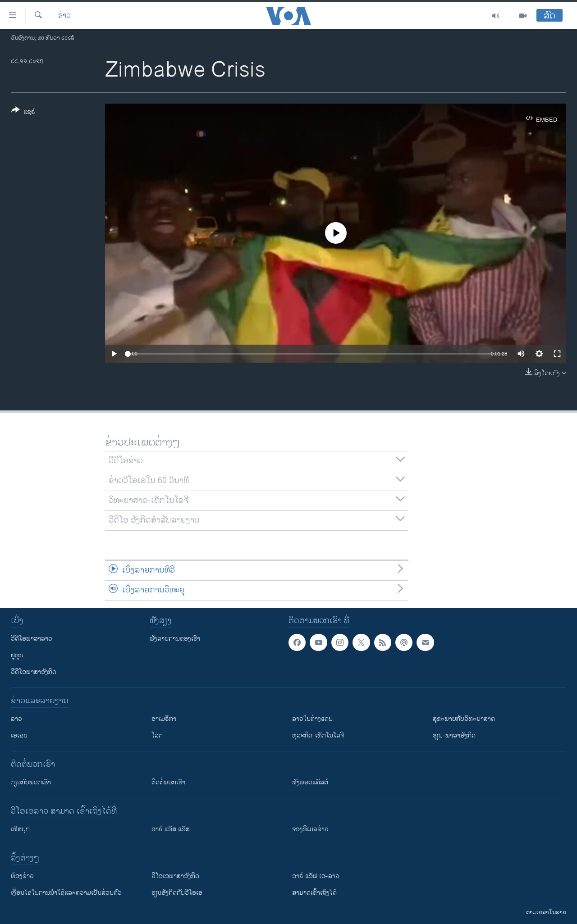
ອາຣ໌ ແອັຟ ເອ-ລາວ (316, 876)
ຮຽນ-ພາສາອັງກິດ (454, 735)
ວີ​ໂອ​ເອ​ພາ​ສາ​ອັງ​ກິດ (175, 876)
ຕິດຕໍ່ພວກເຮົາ (168, 782)
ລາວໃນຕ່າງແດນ (312, 719)
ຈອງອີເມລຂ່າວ (310, 829)
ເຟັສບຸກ (20, 829)
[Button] (23, 113)
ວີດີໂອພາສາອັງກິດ (34, 672)
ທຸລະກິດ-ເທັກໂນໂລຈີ (318, 735)
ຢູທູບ (17, 655)
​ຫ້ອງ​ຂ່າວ (22, 876)
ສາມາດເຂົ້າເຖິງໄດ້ (314, 893)
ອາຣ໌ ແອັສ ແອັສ (171, 829)
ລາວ (16, 719)
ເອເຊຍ (19, 735)
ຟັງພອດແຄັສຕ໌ (310, 782)
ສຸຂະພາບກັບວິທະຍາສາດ (464, 719)
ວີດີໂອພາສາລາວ (32, 639)
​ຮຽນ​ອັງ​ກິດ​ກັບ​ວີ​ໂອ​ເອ (177, 893)
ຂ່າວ (64, 16)
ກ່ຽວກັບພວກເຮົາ (31, 782)
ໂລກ (157, 735)
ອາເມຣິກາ (164, 719)
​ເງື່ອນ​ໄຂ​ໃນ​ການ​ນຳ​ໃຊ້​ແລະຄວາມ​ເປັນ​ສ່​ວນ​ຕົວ (66, 893)
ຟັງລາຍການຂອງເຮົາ (175, 639)
